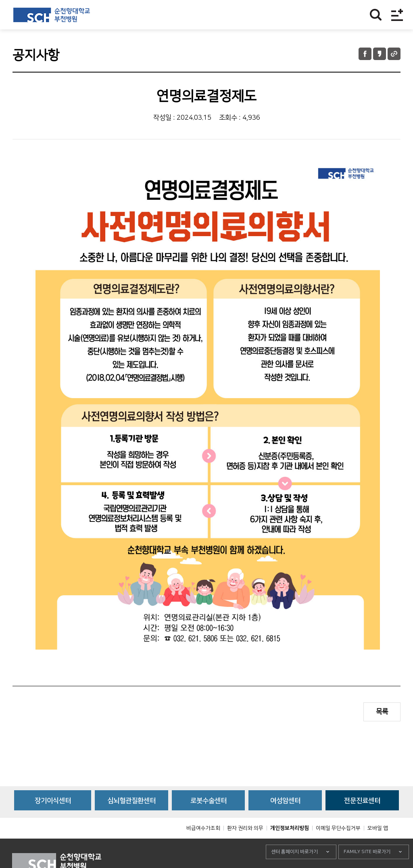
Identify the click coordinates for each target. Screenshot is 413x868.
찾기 (376, 15)
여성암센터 (285, 819)
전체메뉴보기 (397, 15)
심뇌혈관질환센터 (131, 819)
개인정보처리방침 (290, 846)
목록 (382, 712)
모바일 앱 (378, 846)
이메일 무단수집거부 (338, 846)
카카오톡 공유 (380, 54)
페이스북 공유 (365, 54)
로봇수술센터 (209, 819)
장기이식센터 (53, 819)
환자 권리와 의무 (245, 846)
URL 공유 (394, 54)
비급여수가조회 (203, 846)
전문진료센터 (362, 819)
